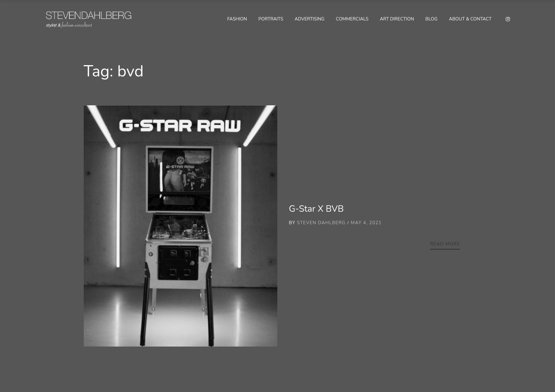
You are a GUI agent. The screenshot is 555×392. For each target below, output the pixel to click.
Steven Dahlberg (321, 223)
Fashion (237, 19)
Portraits (271, 19)
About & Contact (470, 19)
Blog (431, 19)
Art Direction (397, 19)
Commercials (352, 19)
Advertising (310, 19)
